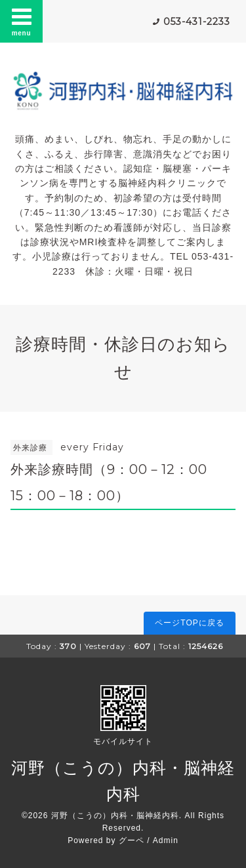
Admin (166, 840)
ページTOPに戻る (189, 623)
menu (22, 21)
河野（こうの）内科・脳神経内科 (115, 816)
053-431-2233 (197, 22)
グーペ (132, 840)
